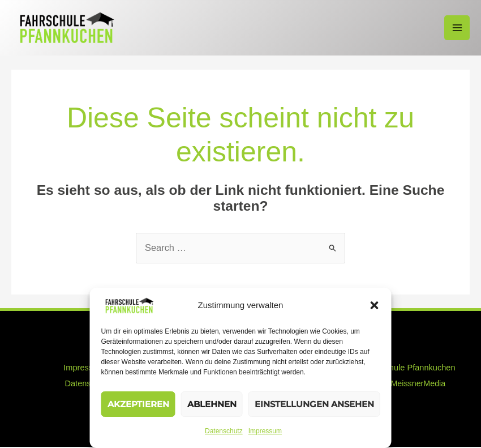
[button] (375, 305)
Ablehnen (212, 404)
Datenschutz (224, 431)
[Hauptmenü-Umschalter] (457, 28)
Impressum (265, 431)
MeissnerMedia (418, 385)
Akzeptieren (138, 404)
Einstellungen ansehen (314, 404)
